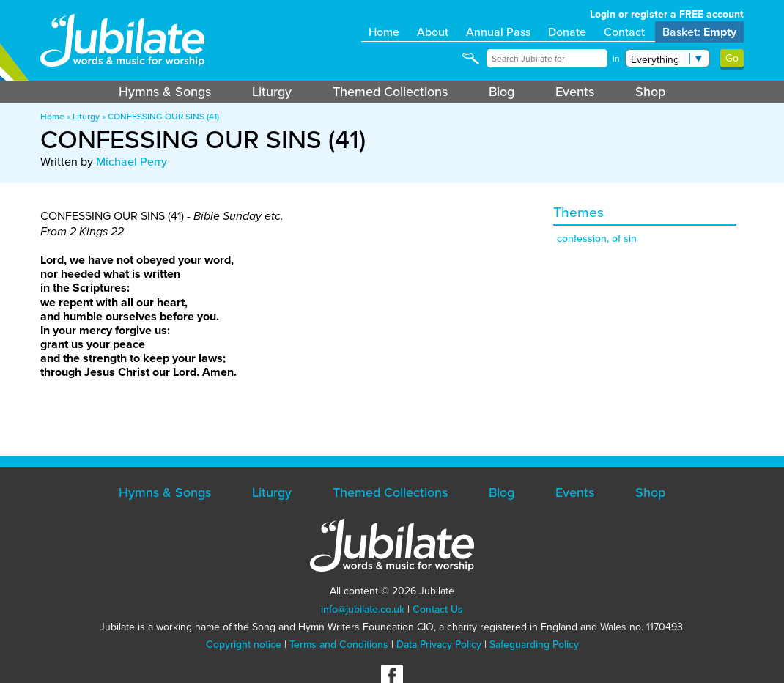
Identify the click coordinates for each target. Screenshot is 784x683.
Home (384, 32)
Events (575, 92)
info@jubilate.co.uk (363, 609)
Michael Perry (132, 162)
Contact (624, 32)
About (433, 32)
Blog (502, 92)
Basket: (699, 32)
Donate (567, 32)
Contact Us (438, 609)
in (616, 59)
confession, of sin (597, 239)
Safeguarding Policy (534, 645)
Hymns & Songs (165, 92)
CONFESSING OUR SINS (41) (163, 117)
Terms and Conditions (339, 645)
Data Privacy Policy (439, 645)
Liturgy (272, 92)
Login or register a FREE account (667, 14)
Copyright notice (244, 645)
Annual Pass (498, 32)
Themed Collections (390, 92)
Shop (650, 92)
